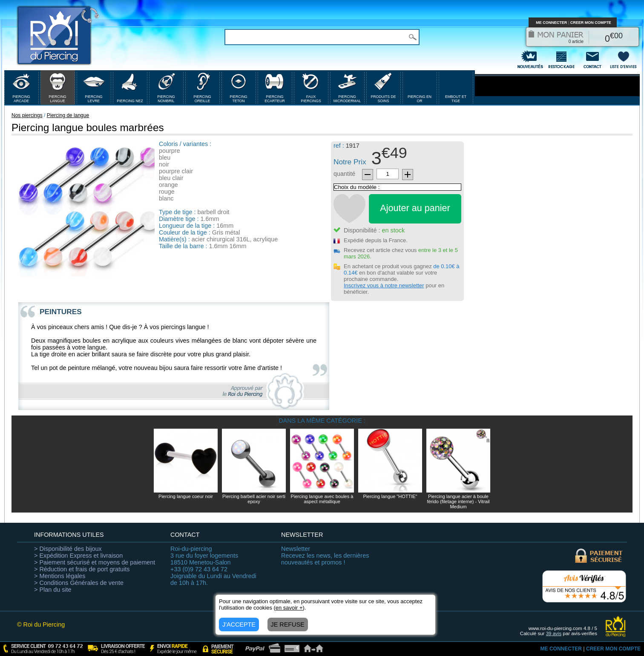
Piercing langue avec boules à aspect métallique (322, 499)
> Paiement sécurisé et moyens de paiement (95, 562)
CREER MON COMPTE (591, 23)
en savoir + (289, 608)
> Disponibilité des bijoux (68, 549)
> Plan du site (53, 590)
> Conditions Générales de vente (79, 583)
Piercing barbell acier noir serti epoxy (254, 499)
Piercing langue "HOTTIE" (390, 496)
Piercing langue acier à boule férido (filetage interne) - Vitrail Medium (458, 501)
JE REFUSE (288, 624)
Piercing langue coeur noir (186, 496)
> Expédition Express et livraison (78, 556)
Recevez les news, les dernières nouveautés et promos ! (325, 556)
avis (554, 633)
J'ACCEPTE (239, 624)
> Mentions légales (60, 576)
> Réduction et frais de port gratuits (82, 569)
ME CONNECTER (551, 23)
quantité (344, 174)
